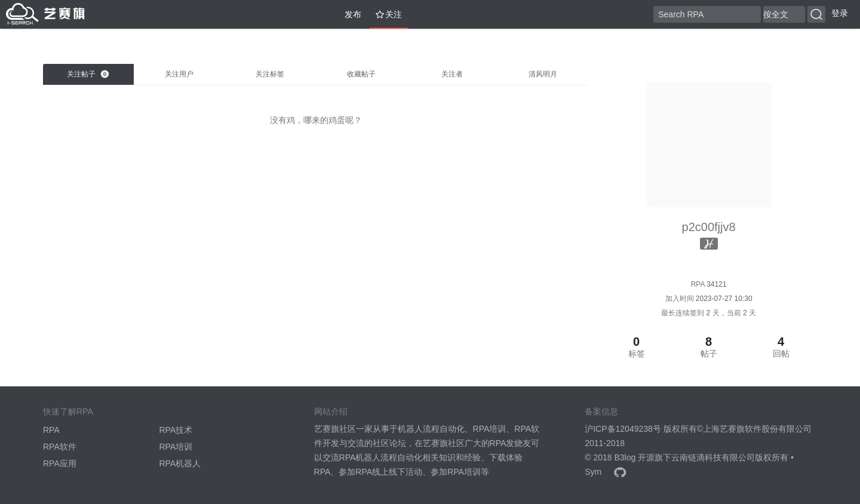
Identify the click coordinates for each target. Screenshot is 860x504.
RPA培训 (176, 447)
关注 (389, 14)
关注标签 (270, 74)
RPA (51, 430)
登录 (840, 13)
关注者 (452, 74)
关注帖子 (88, 74)
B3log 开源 (634, 457)
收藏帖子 (361, 74)
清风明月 (543, 74)
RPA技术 (176, 430)
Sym (593, 472)
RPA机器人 (180, 463)
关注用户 (179, 74)
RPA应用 (60, 463)
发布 (348, 14)
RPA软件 (60, 447)
